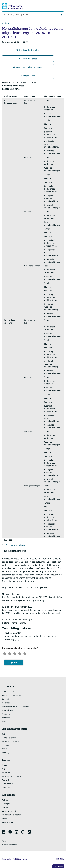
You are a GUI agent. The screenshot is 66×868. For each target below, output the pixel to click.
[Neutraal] (16, 653)
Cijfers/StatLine (8, 692)
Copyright (6, 804)
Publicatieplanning (9, 845)
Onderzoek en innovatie (11, 777)
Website (5, 800)
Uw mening (58, 866)
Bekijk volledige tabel (28, 50)
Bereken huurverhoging (11, 696)
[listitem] (4, 832)
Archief (5, 819)
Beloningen (6, 753)
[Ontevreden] (10, 653)
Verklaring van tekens (16, 545)
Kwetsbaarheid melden (11, 815)
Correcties (6, 788)
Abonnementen (8, 823)
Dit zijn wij (6, 773)
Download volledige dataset (28, 67)
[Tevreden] (22, 653)
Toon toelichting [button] (28, 76)
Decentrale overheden (11, 742)
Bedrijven (6, 734)
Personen (5, 746)
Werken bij (6, 781)
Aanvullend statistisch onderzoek (15, 707)
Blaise (4, 722)
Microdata (6, 703)
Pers (3, 769)
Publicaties (6, 715)
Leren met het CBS (9, 784)
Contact (5, 766)
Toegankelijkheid (9, 812)
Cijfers (6, 23)
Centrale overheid (9, 738)
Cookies (5, 808)
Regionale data (8, 711)
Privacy (4, 749)
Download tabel (28, 59)
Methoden (6, 718)
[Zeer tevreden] (27, 653)
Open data (6, 700)
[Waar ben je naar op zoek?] (33, 15)
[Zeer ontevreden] (5, 653)
